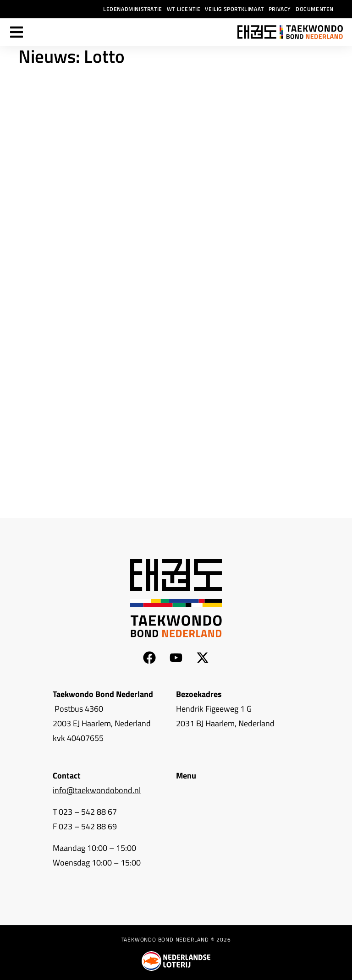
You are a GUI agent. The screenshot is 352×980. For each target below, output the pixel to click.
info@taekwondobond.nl (97, 790)
